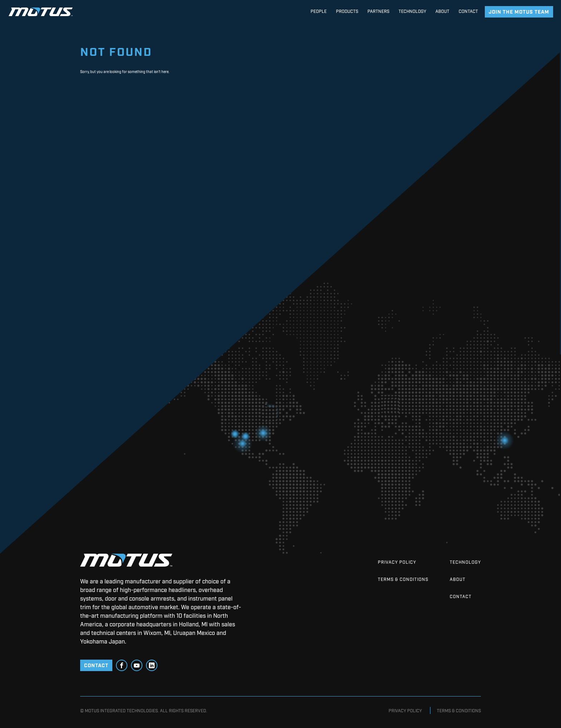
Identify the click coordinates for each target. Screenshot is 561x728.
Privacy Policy (397, 562)
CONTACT (96, 665)
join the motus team (519, 11)
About (458, 579)
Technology (465, 562)
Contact (461, 596)
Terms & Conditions (403, 579)
